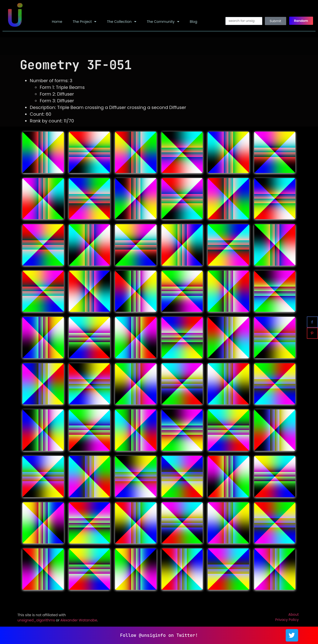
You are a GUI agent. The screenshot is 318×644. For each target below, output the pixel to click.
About (293, 614)
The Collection (121, 22)
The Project (84, 22)
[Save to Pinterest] (312, 333)
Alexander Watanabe (79, 620)
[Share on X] (312, 311)
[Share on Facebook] (312, 322)
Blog (194, 22)
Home (57, 22)
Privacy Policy (287, 620)
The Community (163, 22)
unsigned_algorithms (36, 620)
